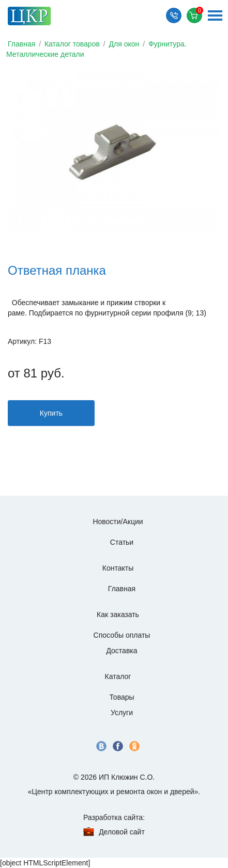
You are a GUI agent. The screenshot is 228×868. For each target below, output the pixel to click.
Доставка (121, 651)
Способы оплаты (122, 635)
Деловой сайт (122, 832)
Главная (21, 44)
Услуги (122, 713)
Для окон (124, 44)
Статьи (122, 542)
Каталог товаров (72, 44)
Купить (51, 413)
